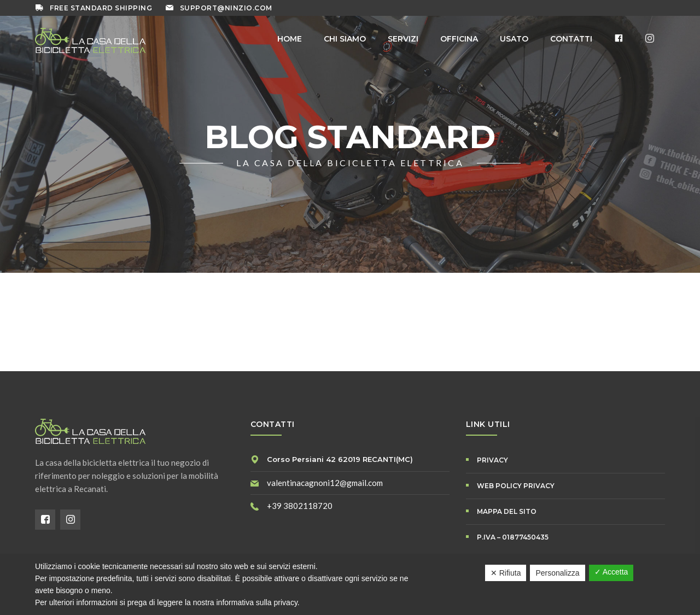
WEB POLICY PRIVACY (516, 486)
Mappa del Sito (507, 511)
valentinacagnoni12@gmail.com (325, 483)
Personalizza (557, 573)
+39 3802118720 (300, 506)
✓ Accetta (611, 572)
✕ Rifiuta (506, 573)
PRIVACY (492, 460)
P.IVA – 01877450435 (513, 537)
